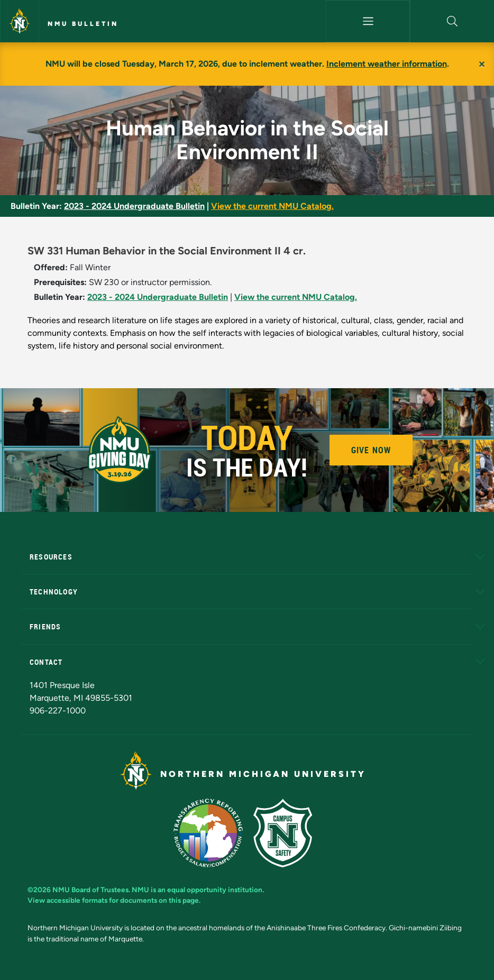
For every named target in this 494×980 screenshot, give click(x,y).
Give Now (371, 450)
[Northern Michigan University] (20, 21)
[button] (452, 21)
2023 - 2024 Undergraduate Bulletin (134, 206)
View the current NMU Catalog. (272, 206)
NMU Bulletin (83, 24)
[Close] (482, 64)
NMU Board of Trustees (90, 890)
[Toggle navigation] (368, 21)
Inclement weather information (387, 64)
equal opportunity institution (215, 890)
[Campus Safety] (287, 832)
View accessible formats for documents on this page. (114, 900)
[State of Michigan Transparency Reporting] (213, 832)
